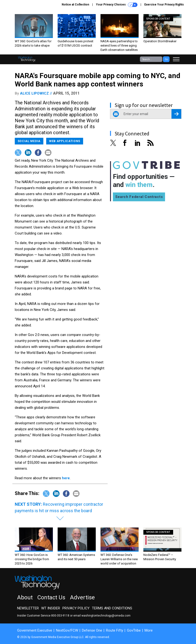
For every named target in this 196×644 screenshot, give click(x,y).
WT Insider (51, 608)
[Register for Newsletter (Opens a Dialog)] (176, 114)
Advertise (82, 597)
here (66, 478)
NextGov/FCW (67, 630)
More (149, 630)
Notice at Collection (75, 5)
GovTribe (134, 630)
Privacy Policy (76, 608)
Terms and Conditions (112, 608)
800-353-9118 (60, 616)
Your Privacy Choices (117, 5)
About (25, 597)
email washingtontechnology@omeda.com (102, 616)
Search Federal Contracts (139, 197)
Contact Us (51, 597)
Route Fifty (115, 630)
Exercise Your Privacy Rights (164, 5)
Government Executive (35, 630)
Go (166, 59)
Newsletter (28, 608)
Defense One (92, 630)
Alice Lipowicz (34, 93)
